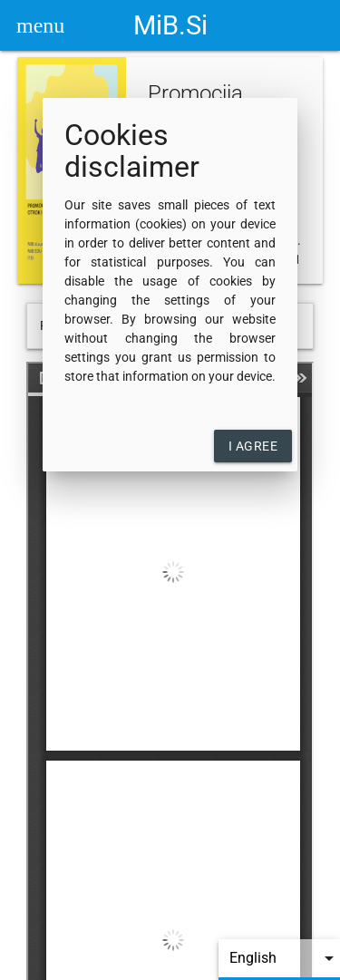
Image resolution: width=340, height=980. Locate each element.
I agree (253, 446)
